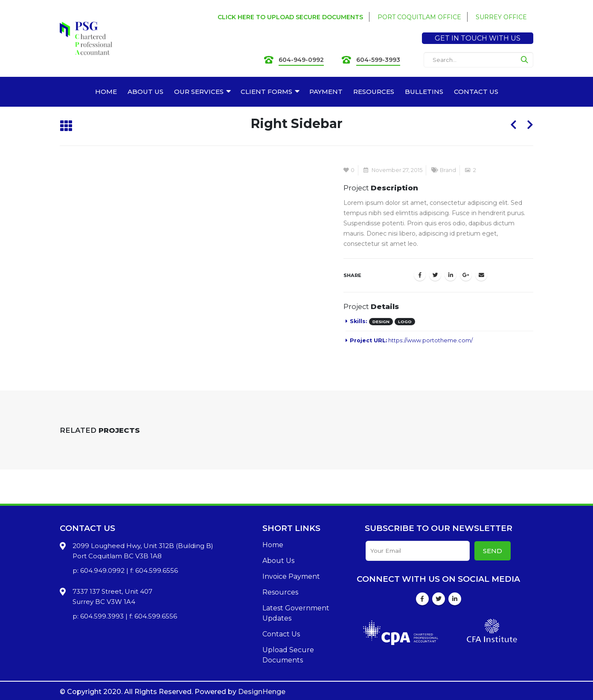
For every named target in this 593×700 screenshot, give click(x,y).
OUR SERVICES (199, 92)
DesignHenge (262, 692)
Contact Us (281, 634)
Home (273, 545)
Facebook (420, 275)
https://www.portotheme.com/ (430, 340)
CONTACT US (476, 92)
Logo (405, 322)
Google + (466, 275)
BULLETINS (424, 92)
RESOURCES (374, 92)
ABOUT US (145, 92)
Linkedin (455, 599)
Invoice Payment (291, 576)
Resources (280, 592)
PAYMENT (326, 92)
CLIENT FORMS (266, 92)
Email (481, 275)
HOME (106, 92)
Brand (448, 170)
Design (381, 322)
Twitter (435, 275)
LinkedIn (451, 275)
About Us (278, 561)
